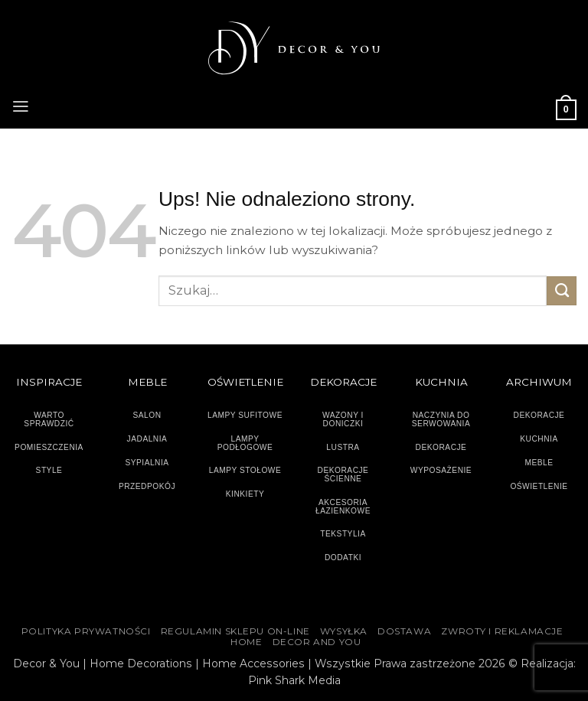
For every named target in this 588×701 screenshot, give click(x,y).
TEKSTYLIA (343, 534)
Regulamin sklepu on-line (235, 631)
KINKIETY (245, 494)
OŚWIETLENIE (539, 486)
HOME (246, 642)
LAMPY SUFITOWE (245, 415)
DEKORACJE (539, 415)
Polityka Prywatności (86, 631)
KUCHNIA (539, 439)
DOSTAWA (404, 631)
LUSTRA (343, 447)
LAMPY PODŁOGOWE (245, 443)
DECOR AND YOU (317, 642)
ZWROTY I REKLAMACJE (502, 631)
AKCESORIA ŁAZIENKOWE (343, 507)
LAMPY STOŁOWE (245, 470)
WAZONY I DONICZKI (343, 419)
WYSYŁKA (344, 631)
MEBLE (539, 463)
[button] (21, 105)
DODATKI (343, 558)
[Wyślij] (562, 291)
